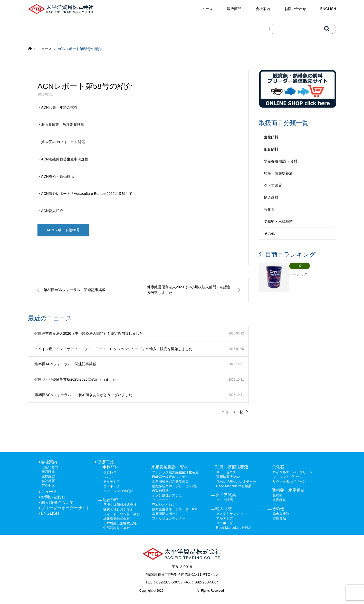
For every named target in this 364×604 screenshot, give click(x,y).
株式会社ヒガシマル (118, 510)
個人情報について (57, 503)
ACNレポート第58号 (63, 230)
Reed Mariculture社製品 (234, 486)
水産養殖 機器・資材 (281, 161)
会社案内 (263, 9)
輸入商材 (271, 197)
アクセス (48, 486)
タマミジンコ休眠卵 (118, 491)
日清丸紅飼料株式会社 (120, 505)
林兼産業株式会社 (117, 519)
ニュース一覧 (232, 412)
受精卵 (278, 496)
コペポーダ (112, 487)
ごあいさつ (50, 467)
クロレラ (110, 473)
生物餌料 (271, 137)
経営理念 (48, 472)
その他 (269, 234)
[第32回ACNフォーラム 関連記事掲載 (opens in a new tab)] (83, 290)
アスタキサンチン (229, 514)
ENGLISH (328, 9)
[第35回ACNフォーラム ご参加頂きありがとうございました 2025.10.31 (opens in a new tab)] (138, 395)
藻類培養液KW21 (229, 477)
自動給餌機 (160, 491)
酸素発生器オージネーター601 (175, 509)
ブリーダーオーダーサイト (65, 508)
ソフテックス (162, 500)
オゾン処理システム (167, 496)
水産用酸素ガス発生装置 (170, 482)
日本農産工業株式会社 (120, 524)
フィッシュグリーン (288, 477)
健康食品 (279, 519)
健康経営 (48, 477)
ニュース (205, 9)
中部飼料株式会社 (117, 528)
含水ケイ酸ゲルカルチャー (236, 482)
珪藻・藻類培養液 (278, 173)
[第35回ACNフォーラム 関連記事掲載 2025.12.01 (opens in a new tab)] (138, 365)
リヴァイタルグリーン (289, 482)
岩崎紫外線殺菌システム (170, 477)
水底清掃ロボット (165, 514)
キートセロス (226, 472)
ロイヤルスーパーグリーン (293, 472)
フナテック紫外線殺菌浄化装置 (175, 472)
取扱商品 (234, 9)
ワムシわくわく (164, 505)
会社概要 (48, 481)
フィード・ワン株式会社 (122, 514)
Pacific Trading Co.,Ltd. (180, 591)
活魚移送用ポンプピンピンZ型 (175, 486)
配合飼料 (271, 149)
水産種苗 (279, 500)
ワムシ (108, 477)
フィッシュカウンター (169, 519)
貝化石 (269, 209)
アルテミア (112, 482)
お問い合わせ (295, 9)
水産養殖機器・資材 (170, 467)
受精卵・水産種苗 (278, 222)
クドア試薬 (273, 185)
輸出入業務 (281, 514)
